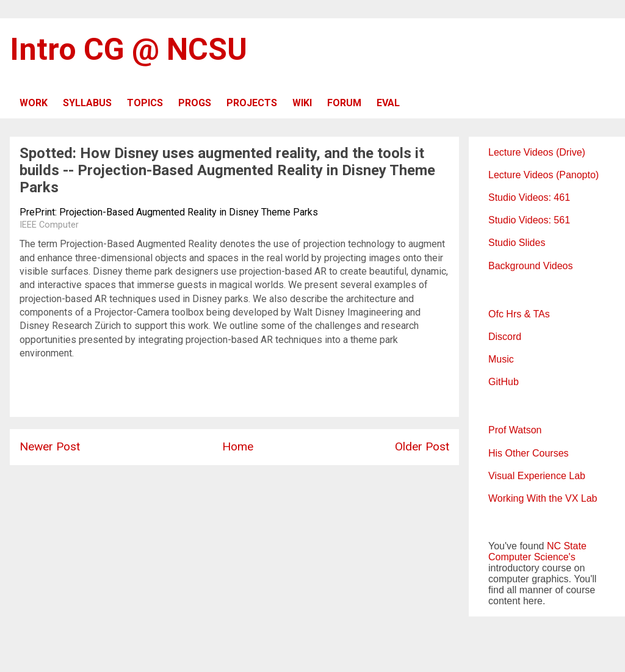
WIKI (302, 103)
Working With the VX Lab (543, 498)
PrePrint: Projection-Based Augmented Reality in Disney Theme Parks (169, 212)
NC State (567, 546)
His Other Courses (529, 453)
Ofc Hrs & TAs (519, 314)
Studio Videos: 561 (529, 220)
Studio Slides (517, 243)
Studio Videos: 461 (529, 197)
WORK (34, 103)
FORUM (344, 103)
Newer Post (50, 446)
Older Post (422, 446)
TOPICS (145, 103)
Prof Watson (515, 430)
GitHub (504, 382)
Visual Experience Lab (537, 476)
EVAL (388, 103)
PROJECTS (252, 103)
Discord (505, 337)
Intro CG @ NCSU (128, 49)
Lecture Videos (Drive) (537, 152)
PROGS (195, 103)
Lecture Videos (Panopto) (544, 175)
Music (501, 359)
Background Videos (530, 266)
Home (238, 446)
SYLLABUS (87, 103)
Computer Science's (532, 557)
